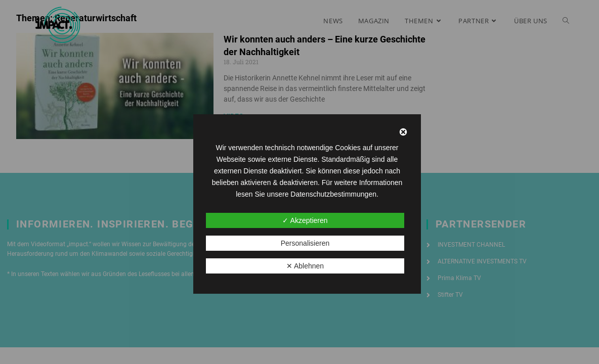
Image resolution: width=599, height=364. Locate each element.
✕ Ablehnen (305, 266)
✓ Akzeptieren (305, 220)
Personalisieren (305, 243)
